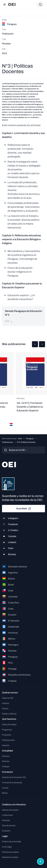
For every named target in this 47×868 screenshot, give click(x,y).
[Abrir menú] (5, 5)
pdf (9, 321)
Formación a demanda (12, 783)
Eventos (6, 756)
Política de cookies (10, 852)
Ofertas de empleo (10, 810)
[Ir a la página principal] (12, 4)
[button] (35, 344)
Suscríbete (24, 509)
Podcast (6, 767)
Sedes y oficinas (9, 714)
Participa (6, 820)
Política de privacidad (12, 842)
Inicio (20, 439)
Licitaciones (7, 815)
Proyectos (7, 735)
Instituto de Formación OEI (14, 777)
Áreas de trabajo (9, 724)
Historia (6, 703)
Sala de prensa (9, 825)
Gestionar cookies (10, 857)
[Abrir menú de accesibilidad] (40, 861)
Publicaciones (7, 442)
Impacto (6, 745)
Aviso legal (7, 847)
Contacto (6, 831)
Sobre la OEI (8, 698)
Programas (7, 730)
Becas (5, 793)
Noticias (6, 761)
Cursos (5, 788)
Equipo (5, 708)
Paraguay (30, 439)
